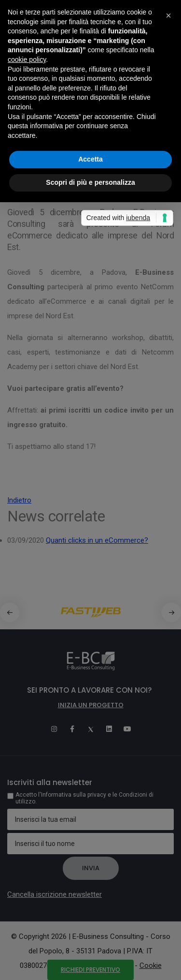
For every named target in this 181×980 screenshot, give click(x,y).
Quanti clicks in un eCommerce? (97, 540)
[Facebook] (72, 729)
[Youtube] (127, 729)
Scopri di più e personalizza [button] (90, 182)
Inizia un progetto (91, 705)
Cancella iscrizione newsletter (55, 894)
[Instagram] (54, 729)
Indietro (19, 500)
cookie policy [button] (27, 59)
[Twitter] (91, 729)
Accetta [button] (90, 159)
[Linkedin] (109, 729)
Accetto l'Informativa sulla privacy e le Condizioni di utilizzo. (84, 798)
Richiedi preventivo (90, 970)
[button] (171, 612)
